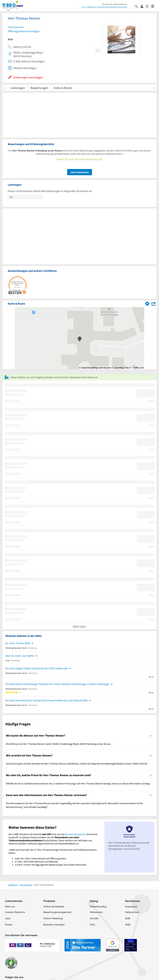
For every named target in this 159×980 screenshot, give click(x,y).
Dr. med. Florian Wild (18, 643)
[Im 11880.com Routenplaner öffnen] (147, 303)
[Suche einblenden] (138, 6)
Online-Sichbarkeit (54, 907)
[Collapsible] (151, 736)
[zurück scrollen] (5, 88)
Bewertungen (39, 88)
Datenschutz (132, 912)
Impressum (131, 907)
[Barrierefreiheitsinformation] (148, 6)
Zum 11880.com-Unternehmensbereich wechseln (104, 7)
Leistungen (18, 88)
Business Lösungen (54, 925)
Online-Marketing (53, 918)
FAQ (92, 925)
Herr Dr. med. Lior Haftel (20, 656)
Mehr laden (80, 626)
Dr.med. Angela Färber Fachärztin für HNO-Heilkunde (36, 668)
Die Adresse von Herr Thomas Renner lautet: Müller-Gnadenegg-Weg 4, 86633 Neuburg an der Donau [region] (58, 744)
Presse (9, 925)
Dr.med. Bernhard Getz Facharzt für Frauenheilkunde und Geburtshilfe (47, 700)
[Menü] (154, 6)
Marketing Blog (98, 907)
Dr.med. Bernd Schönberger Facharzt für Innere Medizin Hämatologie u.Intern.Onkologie (57, 684)
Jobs (8, 918)
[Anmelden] (143, 6)
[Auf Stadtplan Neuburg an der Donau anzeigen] (154, 303)
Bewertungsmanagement (57, 912)
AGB (128, 918)
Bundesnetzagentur (76, 834)
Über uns (10, 907)
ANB (128, 925)
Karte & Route (63, 88)
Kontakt (94, 918)
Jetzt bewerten (80, 172)
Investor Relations (15, 912)
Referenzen (96, 912)
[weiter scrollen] (154, 88)
